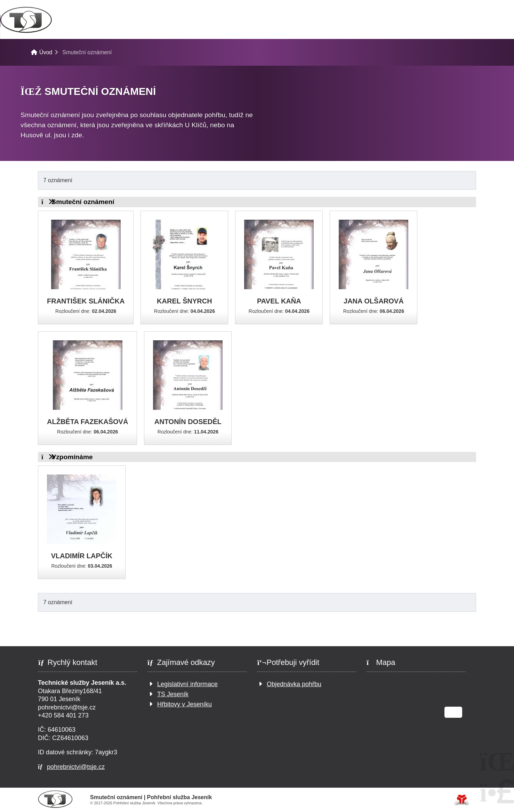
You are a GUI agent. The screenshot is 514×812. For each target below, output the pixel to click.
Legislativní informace (187, 684)
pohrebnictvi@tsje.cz (76, 767)
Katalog (224, 21)
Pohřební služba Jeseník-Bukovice (117, 44)
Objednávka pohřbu (294, 684)
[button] (463, 7)
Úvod (52, 20)
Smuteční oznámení (295, 21)
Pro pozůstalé (161, 21)
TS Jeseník (173, 695)
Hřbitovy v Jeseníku (184, 705)
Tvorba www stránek (462, 800)
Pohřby (100, 21)
